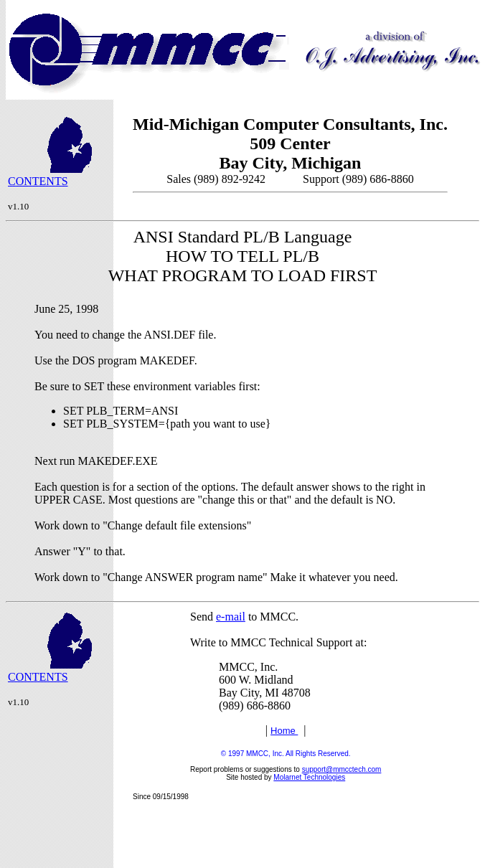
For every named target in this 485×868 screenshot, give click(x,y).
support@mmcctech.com (342, 769)
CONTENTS (38, 181)
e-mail (231, 617)
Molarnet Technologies (309, 777)
